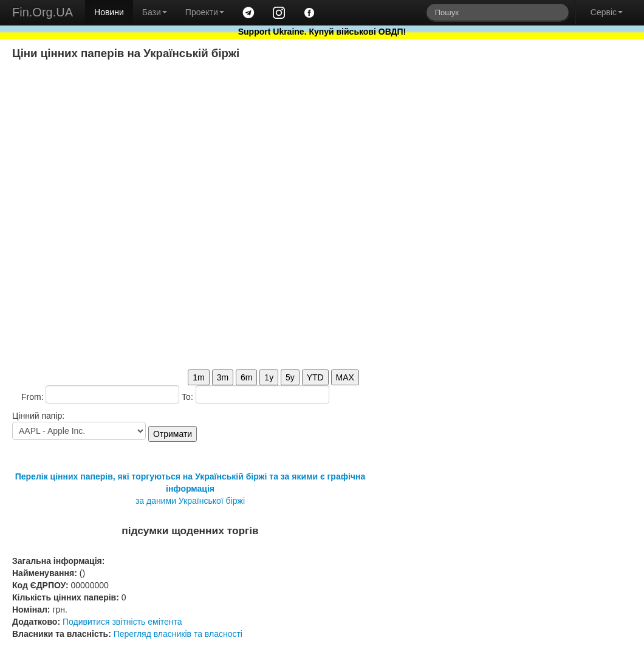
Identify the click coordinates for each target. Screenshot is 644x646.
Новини (109, 12)
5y (290, 377)
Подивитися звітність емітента (122, 622)
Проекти (205, 12)
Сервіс (607, 12)
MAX (345, 377)
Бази (155, 12)
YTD (315, 377)
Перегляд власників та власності (178, 634)
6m (246, 377)
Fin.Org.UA (43, 12)
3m (223, 377)
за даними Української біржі (190, 501)
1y (269, 377)
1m (198, 377)
